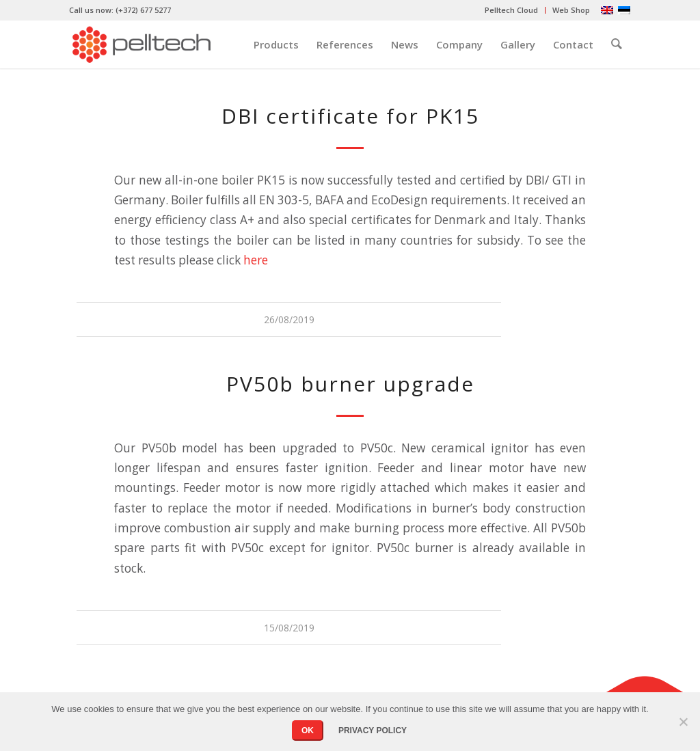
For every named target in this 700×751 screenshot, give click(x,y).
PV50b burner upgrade (350, 384)
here (256, 260)
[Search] (617, 44)
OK (308, 730)
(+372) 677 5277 (143, 10)
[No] (683, 722)
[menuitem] (512, 10)
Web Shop (571, 10)
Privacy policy (373, 730)
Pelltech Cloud (511, 10)
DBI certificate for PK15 (350, 116)
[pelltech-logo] (141, 44)
